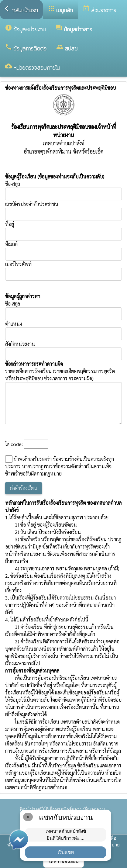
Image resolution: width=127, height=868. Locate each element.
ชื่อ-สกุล (63, 190)
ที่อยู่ (10, 224)
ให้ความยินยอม (63, 861)
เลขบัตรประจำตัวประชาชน (63, 211)
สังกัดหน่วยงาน (20, 344)
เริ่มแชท (66, 852)
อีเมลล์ (11, 244)
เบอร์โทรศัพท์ (18, 264)
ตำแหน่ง (14, 324)
